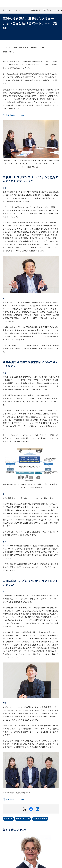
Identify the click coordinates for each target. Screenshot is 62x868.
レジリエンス (8, 819)
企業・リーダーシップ (23, 819)
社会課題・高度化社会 (40, 819)
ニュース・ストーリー (19, 10)
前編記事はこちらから (15, 115)
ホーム (5, 10)
